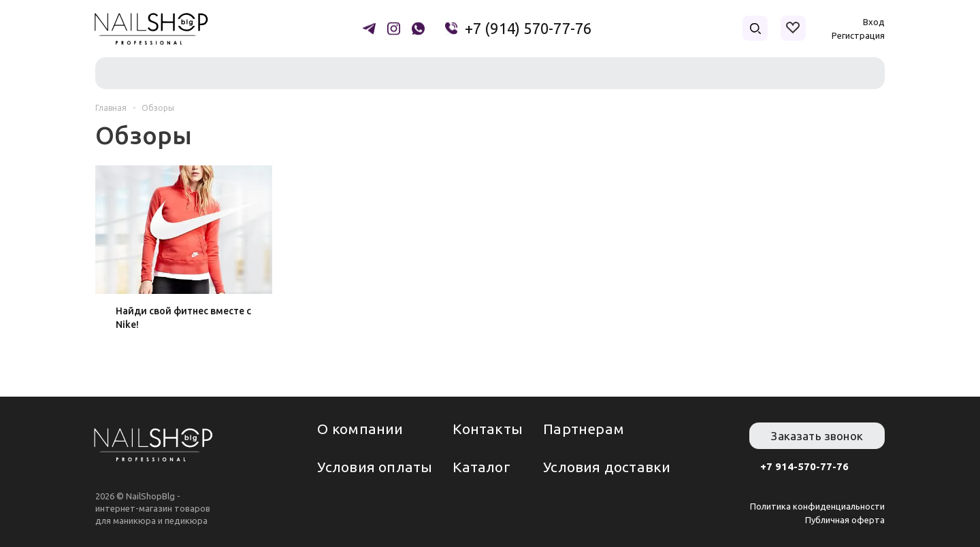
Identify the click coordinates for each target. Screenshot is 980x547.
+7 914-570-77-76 (804, 466)
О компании (360, 429)
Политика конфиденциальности (817, 506)
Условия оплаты (375, 467)
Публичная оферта (845, 520)
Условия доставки (607, 467)
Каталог (481, 467)
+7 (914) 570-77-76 (528, 29)
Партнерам (584, 429)
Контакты (488, 429)
